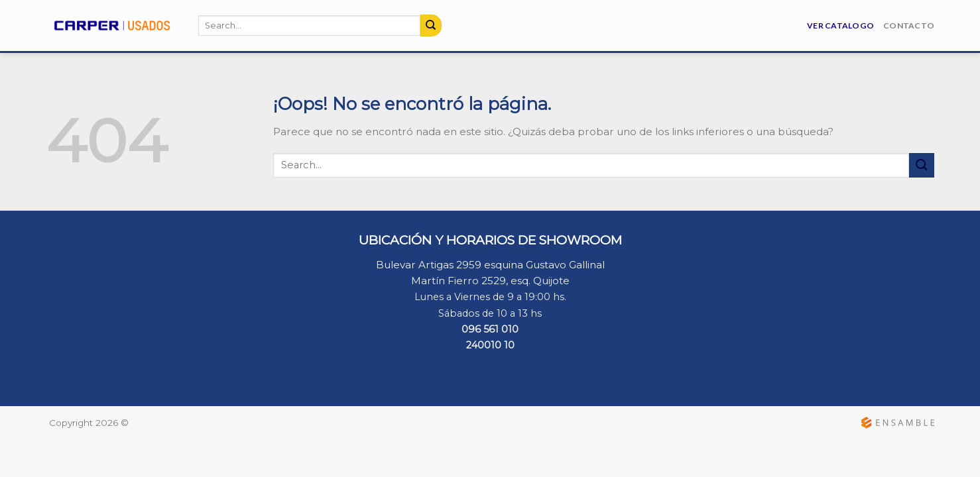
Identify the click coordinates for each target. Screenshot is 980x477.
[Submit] (431, 25)
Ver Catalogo (840, 26)
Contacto (909, 26)
